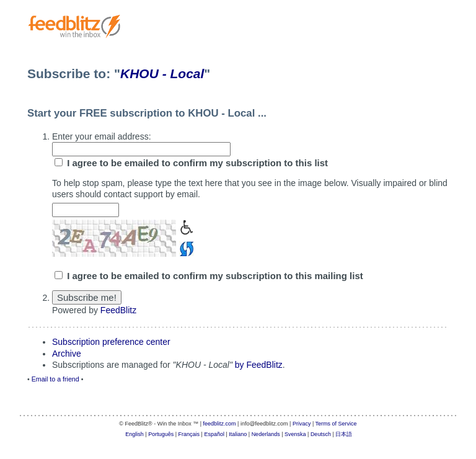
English (134, 434)
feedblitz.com (220, 424)
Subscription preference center (111, 342)
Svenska (295, 434)
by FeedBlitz (259, 365)
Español (214, 434)
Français (189, 434)
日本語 (344, 434)
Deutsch (321, 434)
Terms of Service (336, 424)
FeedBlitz (118, 310)
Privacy (302, 424)
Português (161, 434)
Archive (67, 354)
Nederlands (266, 434)
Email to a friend (55, 379)
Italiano (238, 434)
